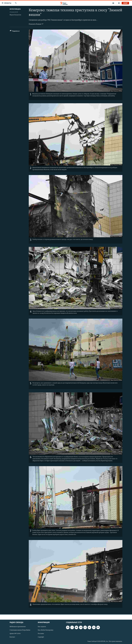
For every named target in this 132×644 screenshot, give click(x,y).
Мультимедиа (15, 9)
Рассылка (41, 634)
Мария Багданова (15, 15)
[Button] (15, 31)
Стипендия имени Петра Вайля (20, 630)
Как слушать (42, 627)
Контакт (12, 637)
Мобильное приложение (18, 627)
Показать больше (36, 24)
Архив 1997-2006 (15, 634)
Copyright (41, 637)
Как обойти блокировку (46, 630)
